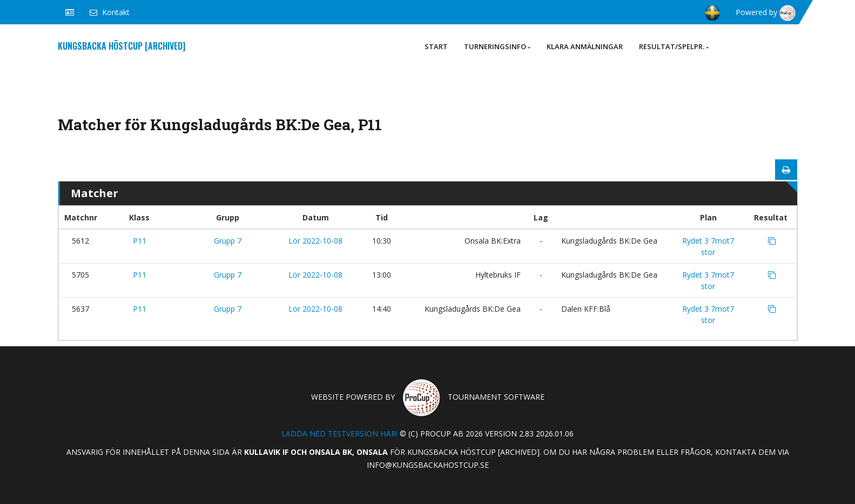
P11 (140, 241)
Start (436, 46)
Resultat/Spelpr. (674, 46)
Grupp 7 (228, 241)
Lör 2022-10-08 (315, 241)
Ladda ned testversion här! (339, 434)
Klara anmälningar (585, 46)
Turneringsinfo (497, 46)
